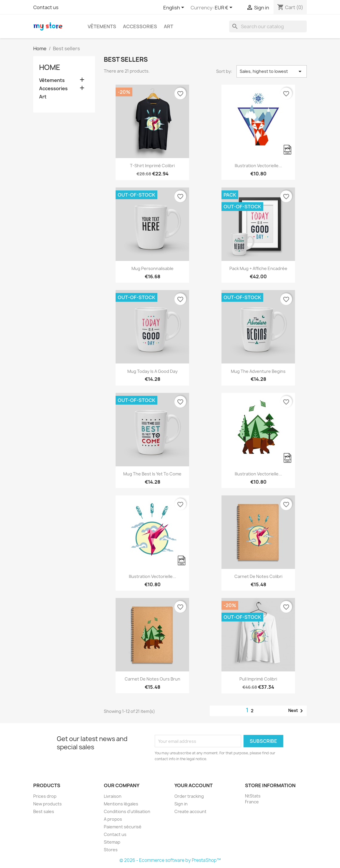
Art (169, 26)
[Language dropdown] (175, 8)
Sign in (181, 804)
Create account (190, 811)
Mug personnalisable (152, 268)
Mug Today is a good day (152, 371)
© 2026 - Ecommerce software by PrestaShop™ (170, 860)
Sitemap (112, 842)
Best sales (44, 811)
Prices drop (45, 796)
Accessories (140, 26)
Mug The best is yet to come (152, 474)
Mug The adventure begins (258, 371)
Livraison (113, 796)
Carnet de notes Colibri (258, 576)
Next (297, 711)
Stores (111, 850)
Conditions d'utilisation (127, 811)
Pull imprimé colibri (258, 679)
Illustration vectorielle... (258, 166)
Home (50, 67)
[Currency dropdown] (225, 8)
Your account (194, 785)
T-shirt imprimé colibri (152, 166)
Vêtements (102, 26)
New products (47, 804)
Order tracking (189, 796)
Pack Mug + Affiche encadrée (258, 268)
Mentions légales (121, 804)
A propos (113, 819)
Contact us (46, 7)
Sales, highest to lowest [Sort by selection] (272, 71)
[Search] (268, 26)
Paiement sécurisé (123, 827)
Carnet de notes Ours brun (152, 679)
